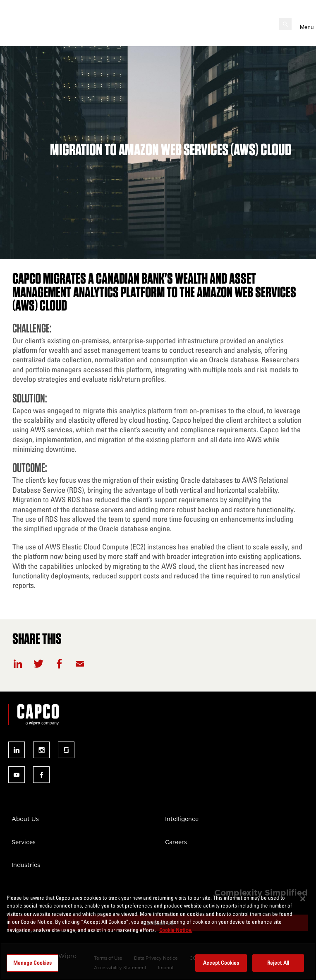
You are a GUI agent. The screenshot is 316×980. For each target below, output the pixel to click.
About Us (25, 819)
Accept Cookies (221, 963)
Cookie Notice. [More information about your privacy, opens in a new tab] (176, 930)
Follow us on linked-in (17, 750)
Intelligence (182, 819)
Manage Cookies (33, 963)
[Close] (303, 899)
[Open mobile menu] (304, 24)
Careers (176, 842)
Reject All (278, 963)
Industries (26, 865)
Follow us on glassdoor (66, 750)
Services (24, 842)
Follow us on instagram (41, 750)
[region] (158, 933)
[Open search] (285, 24)
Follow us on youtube (17, 775)
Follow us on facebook (41, 775)
